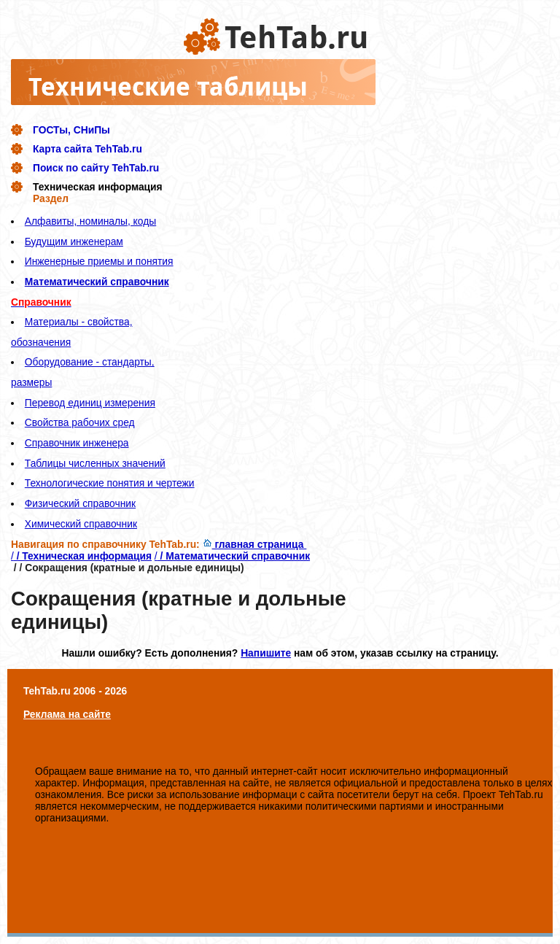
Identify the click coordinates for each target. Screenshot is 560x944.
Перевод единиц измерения (90, 403)
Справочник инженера (77, 443)
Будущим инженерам (74, 241)
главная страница (255, 544)
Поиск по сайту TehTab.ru (96, 168)
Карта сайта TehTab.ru (87, 149)
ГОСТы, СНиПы (71, 130)
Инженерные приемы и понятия (99, 261)
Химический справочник (81, 524)
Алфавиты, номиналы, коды (90, 221)
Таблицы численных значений (95, 463)
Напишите (266, 653)
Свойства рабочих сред (80, 422)
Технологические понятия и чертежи (110, 483)
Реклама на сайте (67, 714)
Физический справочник (80, 503)
